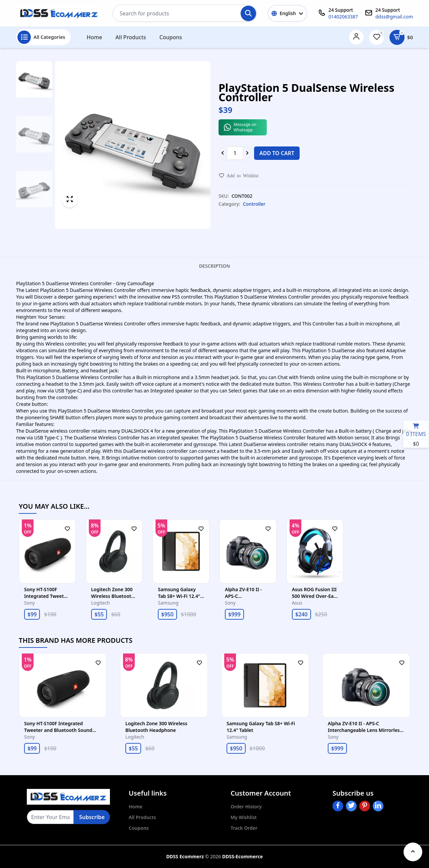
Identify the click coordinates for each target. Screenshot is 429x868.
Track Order (244, 828)
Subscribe (92, 817)
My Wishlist (244, 817)
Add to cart (277, 153)
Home (95, 37)
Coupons (171, 37)
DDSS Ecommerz (185, 856)
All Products (131, 37)
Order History (246, 807)
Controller (254, 204)
